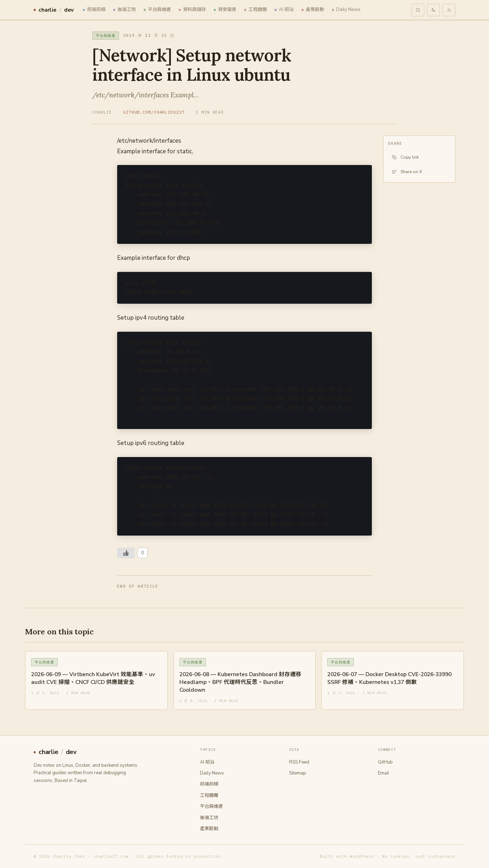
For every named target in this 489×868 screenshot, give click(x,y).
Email (384, 773)
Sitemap (298, 773)
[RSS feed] (449, 10)
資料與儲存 (192, 10)
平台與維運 (157, 10)
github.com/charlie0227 (154, 112)
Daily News (346, 10)
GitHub (385, 762)
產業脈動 (313, 10)
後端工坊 (125, 10)
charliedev (54, 10)
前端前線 (94, 10)
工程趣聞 (255, 10)
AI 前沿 (284, 10)
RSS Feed (299, 762)
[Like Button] (126, 553)
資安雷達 (225, 10)
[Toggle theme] (433, 10)
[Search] (418, 10)
